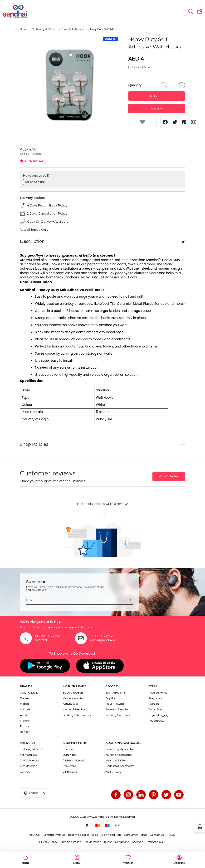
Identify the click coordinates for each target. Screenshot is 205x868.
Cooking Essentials (118, 715)
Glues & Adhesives (73, 29)
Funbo (24, 726)
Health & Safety (116, 760)
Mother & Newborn (75, 709)
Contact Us (157, 835)
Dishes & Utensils (74, 760)
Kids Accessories (73, 698)
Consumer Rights (135, 835)
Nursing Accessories (119, 755)
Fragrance (155, 698)
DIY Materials (29, 766)
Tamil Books (157, 709)
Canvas (25, 772)
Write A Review (169, 476)
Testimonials (154, 842)
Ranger (25, 732)
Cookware (69, 766)
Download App (111, 835)
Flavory (25, 721)
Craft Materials (30, 760)
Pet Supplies (156, 721)
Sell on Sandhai (35, 182)
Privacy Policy (48, 842)
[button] (191, 12)
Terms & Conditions (116, 842)
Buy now (157, 108)
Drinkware (70, 772)
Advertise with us (54, 835)
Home (24, 29)
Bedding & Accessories (120, 766)
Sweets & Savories (117, 709)
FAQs (171, 835)
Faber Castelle (29, 693)
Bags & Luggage (159, 715)
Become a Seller (79, 835)
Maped (24, 704)
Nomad (25, 709)
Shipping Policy (71, 842)
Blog (95, 835)
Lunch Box (70, 755)
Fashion (154, 704)
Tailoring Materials (32, 749)
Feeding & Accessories (77, 715)
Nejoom (36, 154)
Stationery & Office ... (45, 29)
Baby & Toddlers (73, 693)
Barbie (24, 698)
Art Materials (28, 755)
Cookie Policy (92, 842)
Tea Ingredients (116, 693)
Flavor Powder (115, 704)
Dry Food (112, 698)
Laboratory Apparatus (120, 749)
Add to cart (157, 96)
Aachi (24, 715)
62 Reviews (37, 161)
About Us (34, 835)
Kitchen (68, 749)
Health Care (113, 772)
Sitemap (138, 842)
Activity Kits (70, 704)
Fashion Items (158, 693)
